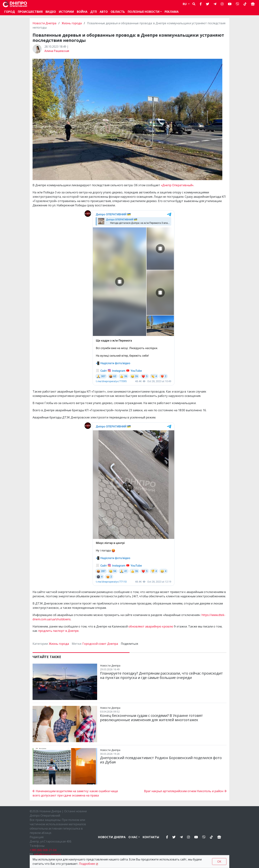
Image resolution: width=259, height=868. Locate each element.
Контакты (151, 837)
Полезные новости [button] (144, 12)
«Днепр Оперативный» (177, 185)
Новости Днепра (45, 23)
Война (82, 12)
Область (118, 12)
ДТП (94, 12)
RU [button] (185, 4)
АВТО (104, 12)
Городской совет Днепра (100, 644)
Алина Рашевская (57, 51)
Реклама (172, 12)
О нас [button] (133, 837)
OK (219, 862)
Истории (66, 12)
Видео (51, 12)
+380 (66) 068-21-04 (43, 850)
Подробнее (87, 864)
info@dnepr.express (48, 854)
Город (10, 12)
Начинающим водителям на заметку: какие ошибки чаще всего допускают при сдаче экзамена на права (75, 793)
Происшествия (30, 12)
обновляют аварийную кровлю (151, 626)
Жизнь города (72, 23)
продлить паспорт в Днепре (58, 631)
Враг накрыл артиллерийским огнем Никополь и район (185, 791)
